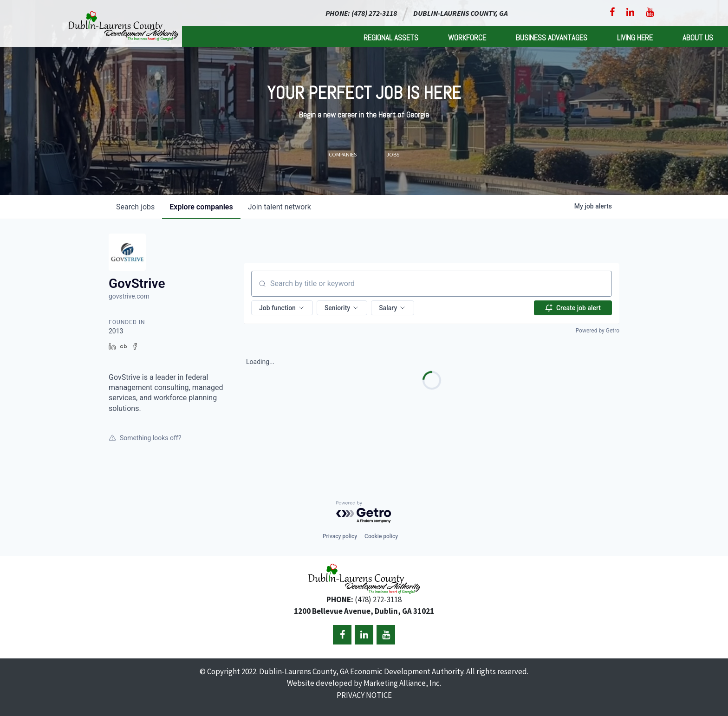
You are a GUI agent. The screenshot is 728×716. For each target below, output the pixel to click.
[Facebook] (612, 12)
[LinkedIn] (630, 12)
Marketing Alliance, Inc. (402, 683)
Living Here (635, 38)
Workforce (467, 38)
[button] (282, 308)
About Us (698, 38)
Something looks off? (145, 438)
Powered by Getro (598, 331)
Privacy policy (340, 536)
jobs (135, 207)
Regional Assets (391, 38)
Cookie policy (381, 536)
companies (201, 207)
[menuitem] (391, 36)
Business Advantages (552, 38)
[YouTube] (650, 12)
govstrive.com (129, 296)
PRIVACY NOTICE (364, 695)
